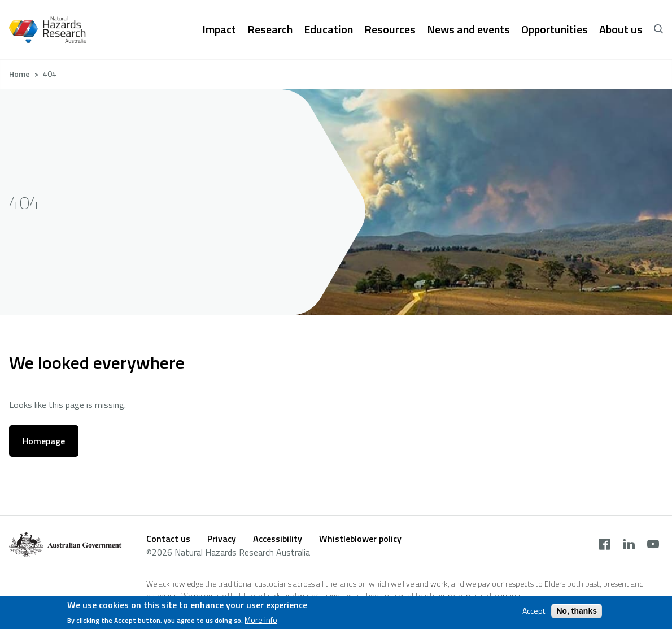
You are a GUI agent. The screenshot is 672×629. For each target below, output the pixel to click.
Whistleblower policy (360, 539)
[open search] (658, 29)
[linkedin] (629, 545)
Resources (390, 29)
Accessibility (278, 539)
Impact (219, 29)
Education (328, 29)
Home (19, 74)
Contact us (168, 539)
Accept (534, 611)
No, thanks (577, 611)
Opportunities (555, 29)
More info (261, 620)
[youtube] (653, 545)
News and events (468, 29)
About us (621, 29)
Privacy (222, 539)
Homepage (44, 441)
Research (270, 29)
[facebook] (605, 545)
